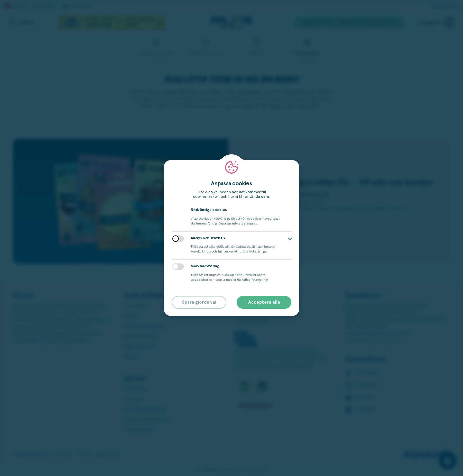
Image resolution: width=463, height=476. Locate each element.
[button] (290, 239)
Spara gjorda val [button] (199, 302)
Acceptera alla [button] (264, 302)
